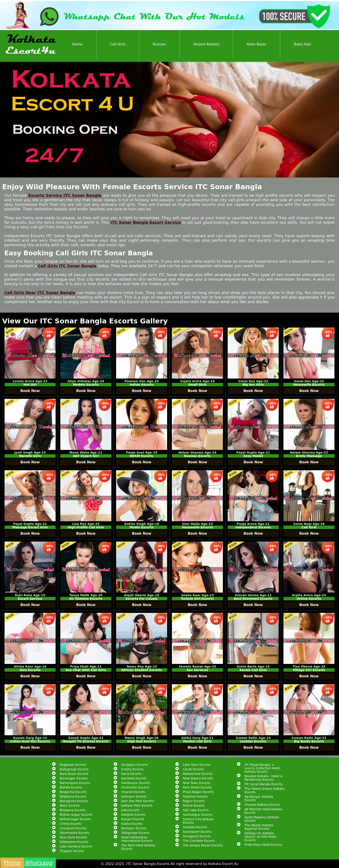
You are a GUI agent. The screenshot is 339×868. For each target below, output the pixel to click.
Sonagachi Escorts (197, 836)
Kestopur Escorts (134, 828)
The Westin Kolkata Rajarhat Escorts (259, 827)
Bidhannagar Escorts (75, 819)
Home (77, 44)
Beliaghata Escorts (74, 801)
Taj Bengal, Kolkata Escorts (259, 798)
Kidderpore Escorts (74, 842)
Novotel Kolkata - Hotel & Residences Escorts (264, 778)
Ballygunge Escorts (74, 769)
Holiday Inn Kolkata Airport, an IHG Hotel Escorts (260, 837)
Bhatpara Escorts (73, 810)
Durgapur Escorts (134, 765)
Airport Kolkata (206, 44)
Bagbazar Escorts (73, 765)
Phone (12, 863)
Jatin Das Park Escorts (138, 801)
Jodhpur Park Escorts (137, 806)
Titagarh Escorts (72, 851)
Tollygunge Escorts (135, 833)
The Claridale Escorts (199, 841)
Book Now (30, 391)
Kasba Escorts (132, 824)
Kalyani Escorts (133, 819)
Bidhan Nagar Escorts (76, 815)
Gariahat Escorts (134, 778)
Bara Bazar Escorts (74, 774)
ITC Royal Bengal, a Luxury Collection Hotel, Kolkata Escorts (263, 768)
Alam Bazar (257, 44)
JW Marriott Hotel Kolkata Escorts (263, 811)
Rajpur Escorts (194, 801)
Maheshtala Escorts (198, 774)
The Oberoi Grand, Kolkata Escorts (265, 790)
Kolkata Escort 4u (223, 864)
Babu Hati (302, 44)
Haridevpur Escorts (136, 783)
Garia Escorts (131, 774)
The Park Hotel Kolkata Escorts (138, 847)
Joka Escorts (130, 810)
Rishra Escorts (194, 806)
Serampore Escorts (197, 832)
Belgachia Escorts (73, 792)
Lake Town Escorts (197, 765)
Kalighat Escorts (134, 815)
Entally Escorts (132, 769)
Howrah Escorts (133, 792)
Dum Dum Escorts (73, 837)
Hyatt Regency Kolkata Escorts (262, 819)
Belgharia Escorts (73, 796)
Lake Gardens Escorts (76, 846)
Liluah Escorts (193, 769)
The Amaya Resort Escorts (203, 845)
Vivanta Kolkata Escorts (262, 805)
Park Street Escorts (197, 787)
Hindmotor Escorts (135, 787)
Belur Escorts (70, 806)
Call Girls (118, 44)
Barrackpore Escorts (75, 783)
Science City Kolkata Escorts (198, 821)
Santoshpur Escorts (197, 815)
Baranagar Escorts (74, 778)
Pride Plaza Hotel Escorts (263, 845)
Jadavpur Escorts (134, 796)
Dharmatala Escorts (75, 833)
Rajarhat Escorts (195, 796)
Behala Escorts (71, 787)
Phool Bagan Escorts (198, 792)
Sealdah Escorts (195, 827)
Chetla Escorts (71, 824)
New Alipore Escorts (198, 778)
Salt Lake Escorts (196, 810)
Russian (160, 44)
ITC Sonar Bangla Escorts (263, 784)
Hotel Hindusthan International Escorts (137, 839)
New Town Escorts (196, 783)
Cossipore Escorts (73, 828)
